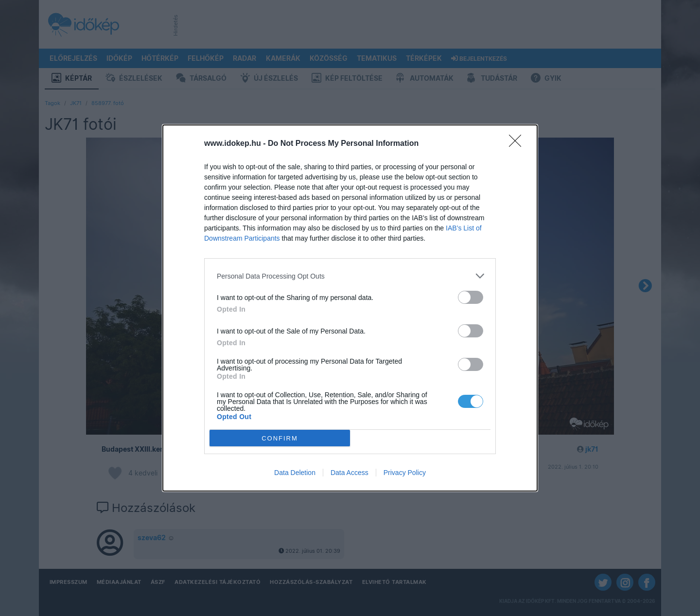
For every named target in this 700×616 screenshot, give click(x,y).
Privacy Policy (405, 473)
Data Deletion (295, 473)
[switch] (471, 297)
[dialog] (350, 308)
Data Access (350, 473)
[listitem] (350, 276)
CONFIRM (280, 438)
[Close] (518, 144)
